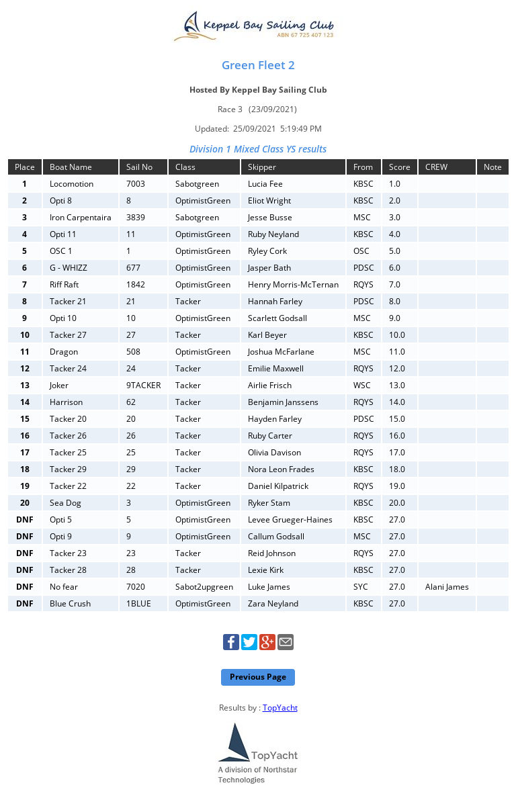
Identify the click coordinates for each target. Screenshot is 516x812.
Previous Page (258, 677)
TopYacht (280, 708)
